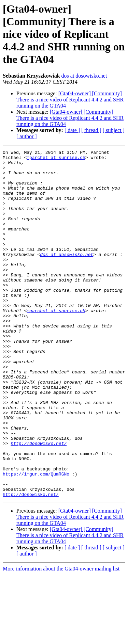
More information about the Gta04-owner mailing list (61, 638)
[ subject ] (114, 130)
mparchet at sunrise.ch (56, 159)
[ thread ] (91, 130)
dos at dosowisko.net (84, 76)
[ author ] (27, 136)
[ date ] (72, 130)
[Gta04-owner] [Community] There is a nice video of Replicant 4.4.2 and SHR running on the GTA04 (70, 100)
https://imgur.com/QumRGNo (36, 539)
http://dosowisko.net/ (39, 502)
